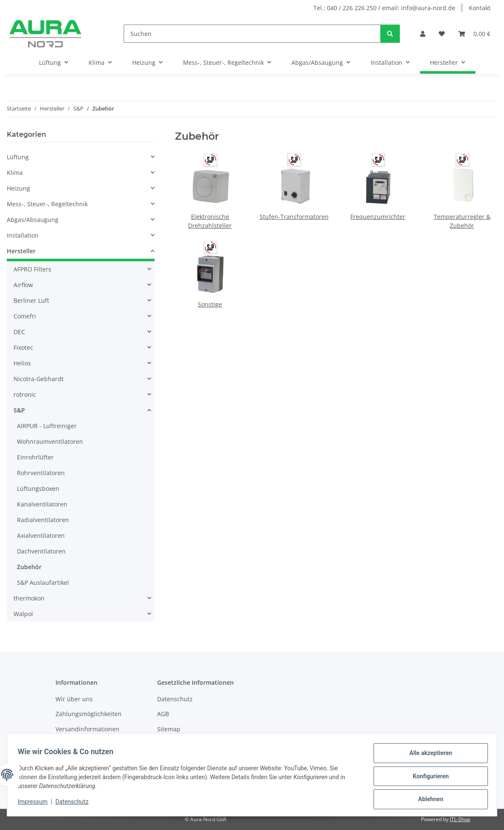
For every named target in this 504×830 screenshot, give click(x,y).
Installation (23, 235)
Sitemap (169, 729)
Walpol (23, 614)
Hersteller (21, 251)
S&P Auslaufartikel (43, 582)
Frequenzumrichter (378, 217)
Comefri (25, 316)
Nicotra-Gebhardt (39, 379)
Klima (15, 173)
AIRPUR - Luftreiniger (47, 426)
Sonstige (210, 304)
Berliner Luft (31, 300)
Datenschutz (75, 804)
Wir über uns (74, 699)
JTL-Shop (460, 819)
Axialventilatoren (41, 535)
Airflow (23, 285)
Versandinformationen (87, 729)
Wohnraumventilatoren (50, 441)
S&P (19, 410)
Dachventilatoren (41, 551)
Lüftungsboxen (38, 488)
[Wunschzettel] (442, 34)
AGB (163, 714)
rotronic (25, 394)
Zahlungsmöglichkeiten (89, 714)
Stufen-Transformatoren (294, 217)
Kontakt (480, 8)
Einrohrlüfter (35, 457)
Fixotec (23, 347)
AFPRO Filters (32, 269)
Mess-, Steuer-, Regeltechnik (47, 204)
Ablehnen (428, 800)
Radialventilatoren (43, 520)
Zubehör (29, 567)
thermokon (29, 598)
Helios (22, 363)
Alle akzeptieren (428, 756)
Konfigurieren (428, 778)
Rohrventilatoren (41, 473)
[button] (423, 34)
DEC (19, 332)
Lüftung (18, 157)
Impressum (36, 804)
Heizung (18, 188)
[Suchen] (252, 34)
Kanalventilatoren (42, 504)
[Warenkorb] (474, 34)
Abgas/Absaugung (33, 220)
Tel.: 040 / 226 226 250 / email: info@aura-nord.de (384, 8)
